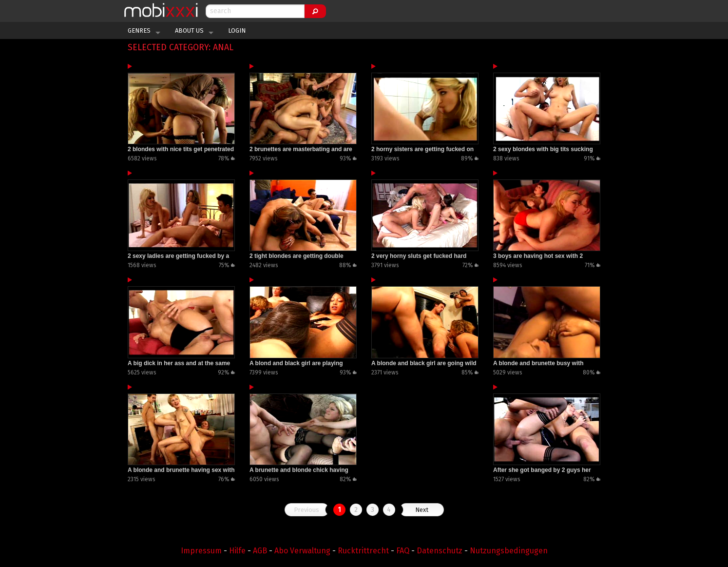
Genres (139, 30)
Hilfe (237, 551)
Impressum (201, 551)
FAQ (403, 551)
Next (422, 510)
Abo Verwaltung (302, 551)
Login (237, 30)
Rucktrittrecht (363, 551)
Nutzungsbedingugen (509, 551)
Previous (307, 510)
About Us (189, 30)
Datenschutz (440, 551)
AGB (260, 551)
